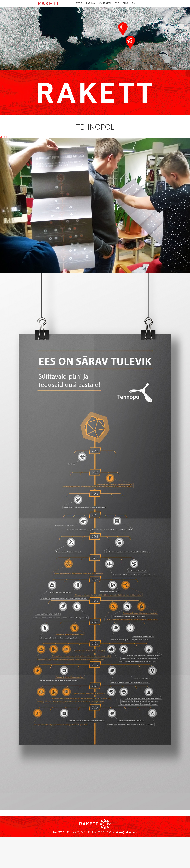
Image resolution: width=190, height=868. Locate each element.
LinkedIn (4, 174)
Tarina (90, 3)
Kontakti (105, 3)
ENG (125, 3)
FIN (133, 3)
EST (117, 3)
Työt (79, 3)
